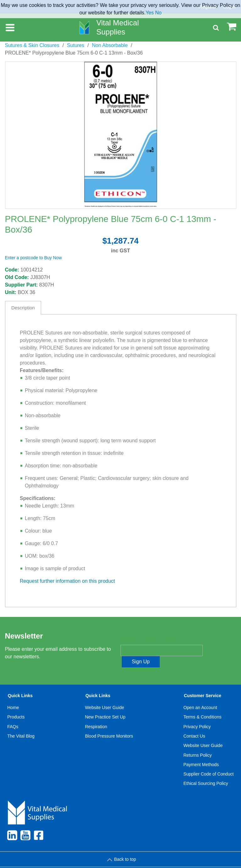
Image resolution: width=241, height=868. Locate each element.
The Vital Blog (21, 725)
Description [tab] (23, 308)
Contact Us (194, 725)
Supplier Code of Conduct (208, 763)
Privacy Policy (197, 715)
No (158, 13)
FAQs (13, 715)
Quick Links (20, 684)
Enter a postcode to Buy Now (33, 258)
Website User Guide (105, 696)
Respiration (96, 715)
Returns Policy (197, 744)
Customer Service (203, 684)
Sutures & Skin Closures (32, 45)
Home (13, 696)
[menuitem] (21, 730)
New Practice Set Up (105, 706)
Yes (150, 13)
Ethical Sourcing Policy (206, 772)
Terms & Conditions (202, 706)
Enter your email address (147, 639)
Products (16, 706)
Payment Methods (201, 753)
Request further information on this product (67, 581)
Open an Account (200, 696)
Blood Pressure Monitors (109, 725)
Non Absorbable (110, 45)
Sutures (75, 45)
